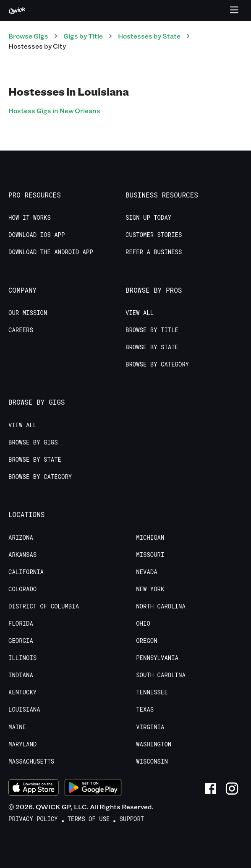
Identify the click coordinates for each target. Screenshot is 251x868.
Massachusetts (31, 761)
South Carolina (161, 675)
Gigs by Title (83, 36)
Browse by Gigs (33, 442)
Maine (17, 727)
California (26, 572)
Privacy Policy (33, 819)
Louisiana (24, 709)
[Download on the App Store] (34, 789)
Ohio (143, 624)
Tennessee (152, 692)
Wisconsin (152, 761)
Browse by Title (152, 330)
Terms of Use (89, 819)
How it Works (30, 218)
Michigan (150, 538)
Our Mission (28, 313)
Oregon (146, 641)
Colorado (22, 589)
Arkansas (22, 555)
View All (140, 313)
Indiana (21, 675)
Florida (21, 624)
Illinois (22, 658)
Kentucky (22, 692)
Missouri (150, 555)
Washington (154, 744)
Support (132, 819)
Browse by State (152, 347)
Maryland (22, 744)
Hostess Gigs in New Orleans (54, 110)
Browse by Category (157, 364)
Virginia (150, 727)
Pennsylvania (157, 658)
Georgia (21, 641)
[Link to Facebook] (210, 789)
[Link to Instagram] (232, 789)
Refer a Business (154, 252)
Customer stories (154, 235)
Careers (21, 330)
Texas (145, 709)
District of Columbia (44, 606)
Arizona (21, 538)
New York (150, 589)
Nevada (146, 572)
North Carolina (161, 606)
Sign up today (148, 218)
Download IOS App (37, 235)
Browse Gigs (28, 36)
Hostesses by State (149, 36)
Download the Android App (51, 252)
